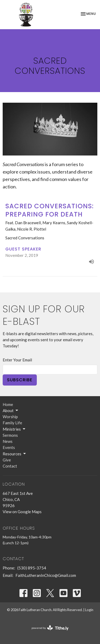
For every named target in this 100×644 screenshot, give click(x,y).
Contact (10, 466)
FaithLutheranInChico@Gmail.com (46, 575)
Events (9, 447)
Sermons (10, 435)
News (8, 441)
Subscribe (20, 380)
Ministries (14, 429)
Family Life (12, 423)
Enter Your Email (17, 360)
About (11, 410)
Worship (10, 417)
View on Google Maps (22, 512)
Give (7, 460)
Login (89, 610)
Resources (15, 454)
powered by (50, 628)
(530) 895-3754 (32, 568)
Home (8, 404)
